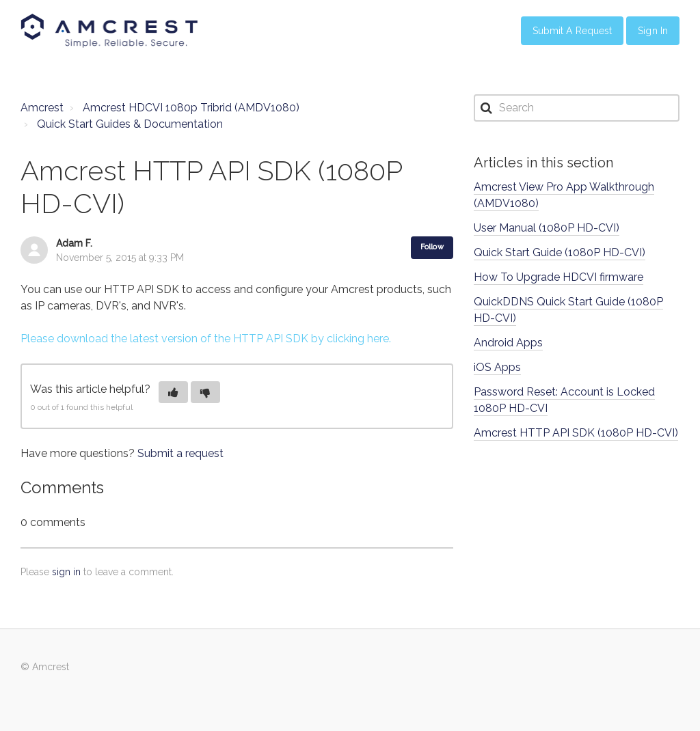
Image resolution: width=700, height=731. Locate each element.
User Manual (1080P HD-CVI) (547, 228)
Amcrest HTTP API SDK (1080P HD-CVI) (576, 433)
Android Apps (508, 343)
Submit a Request (573, 31)
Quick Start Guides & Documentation (130, 124)
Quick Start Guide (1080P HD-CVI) (560, 252)
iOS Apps (497, 367)
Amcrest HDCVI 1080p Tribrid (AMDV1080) (191, 108)
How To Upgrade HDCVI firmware (558, 277)
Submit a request (180, 453)
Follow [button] (432, 247)
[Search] (577, 108)
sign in (66, 572)
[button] (173, 392)
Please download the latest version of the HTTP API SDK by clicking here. (206, 339)
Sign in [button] (653, 31)
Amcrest (42, 108)
